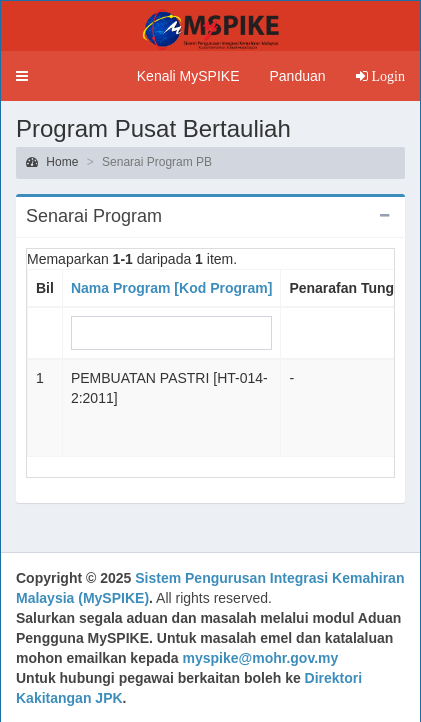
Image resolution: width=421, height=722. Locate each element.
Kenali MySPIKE (188, 76)
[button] (22, 76)
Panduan (297, 76)
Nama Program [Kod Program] (171, 288)
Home (52, 162)
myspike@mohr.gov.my (261, 658)
